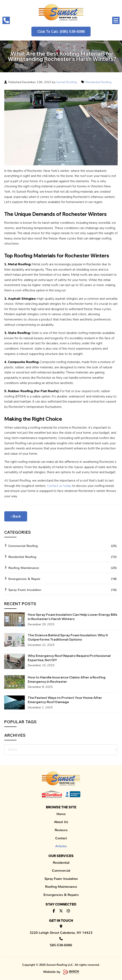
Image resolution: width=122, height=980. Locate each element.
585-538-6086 (61, 943)
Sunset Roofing (67, 82)
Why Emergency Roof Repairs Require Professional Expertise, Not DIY (69, 658)
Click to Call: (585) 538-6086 (61, 32)
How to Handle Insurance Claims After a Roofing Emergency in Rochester (67, 680)
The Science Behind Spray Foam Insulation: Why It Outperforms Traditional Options (68, 637)
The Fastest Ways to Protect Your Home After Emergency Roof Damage (65, 700)
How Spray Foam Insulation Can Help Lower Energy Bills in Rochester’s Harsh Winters (73, 617)
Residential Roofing (98, 82)
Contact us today (59, 486)
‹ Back (16, 517)
